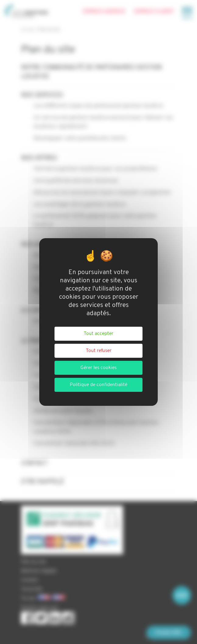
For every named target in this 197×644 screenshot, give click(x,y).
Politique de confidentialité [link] (98, 385)
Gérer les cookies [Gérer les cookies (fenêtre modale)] (98, 368)
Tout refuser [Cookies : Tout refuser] (99, 351)
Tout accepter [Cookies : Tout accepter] (98, 334)
